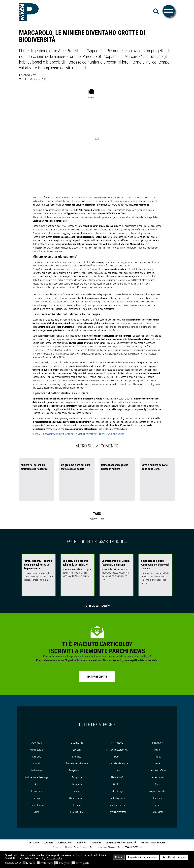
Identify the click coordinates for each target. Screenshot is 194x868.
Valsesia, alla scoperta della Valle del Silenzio (75, 563)
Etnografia (77, 777)
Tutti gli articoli (96, 606)
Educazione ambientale (77, 763)
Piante (157, 750)
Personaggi (157, 812)
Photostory (157, 743)
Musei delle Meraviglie (117, 763)
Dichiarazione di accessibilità (121, 843)
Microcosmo (117, 743)
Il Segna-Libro (77, 812)
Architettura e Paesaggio (37, 777)
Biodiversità (37, 791)
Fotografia (77, 784)
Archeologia (37, 770)
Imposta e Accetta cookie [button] (142, 857)
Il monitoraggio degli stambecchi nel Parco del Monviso (155, 565)
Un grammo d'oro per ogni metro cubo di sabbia (75, 467)
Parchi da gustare (117, 798)
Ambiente (37, 757)
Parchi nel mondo (117, 805)
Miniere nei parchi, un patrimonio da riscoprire (34, 467)
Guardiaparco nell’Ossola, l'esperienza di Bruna (116, 563)
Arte (37, 784)
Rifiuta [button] (119, 857)
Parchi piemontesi (117, 812)
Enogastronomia (77, 770)
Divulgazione (77, 743)
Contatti (48, 843)
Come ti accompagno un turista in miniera (115, 467)
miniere (94, 519)
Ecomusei (77, 757)
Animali (37, 763)
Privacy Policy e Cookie (153, 843)
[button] (65, 859)
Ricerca (157, 757)
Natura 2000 (117, 777)
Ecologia (77, 750)
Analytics (64, 863)
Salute (157, 763)
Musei (117, 757)
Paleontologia (117, 791)
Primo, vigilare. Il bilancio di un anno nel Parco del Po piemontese (38, 565)
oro (103, 519)
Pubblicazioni (65, 843)
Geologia (77, 791)
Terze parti (82, 863)
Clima (37, 812)
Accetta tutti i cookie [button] (174, 857)
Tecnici (30, 863)
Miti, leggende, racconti (117, 750)
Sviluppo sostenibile (157, 791)
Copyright (96, 843)
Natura (117, 770)
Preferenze (47, 863)
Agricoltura (37, 743)
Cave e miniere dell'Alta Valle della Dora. (155, 467)
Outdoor (117, 784)
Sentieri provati (157, 777)
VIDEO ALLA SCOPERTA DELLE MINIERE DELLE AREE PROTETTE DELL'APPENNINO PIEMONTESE (78, 434)
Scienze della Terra (157, 770)
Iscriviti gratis (97, 676)
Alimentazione (37, 750)
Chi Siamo (34, 843)
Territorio (157, 798)
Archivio (81, 843)
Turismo (157, 805)
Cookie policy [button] (54, 858)
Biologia (37, 798)
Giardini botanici (77, 798)
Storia (157, 784)
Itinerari (77, 805)
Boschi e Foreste (37, 805)
